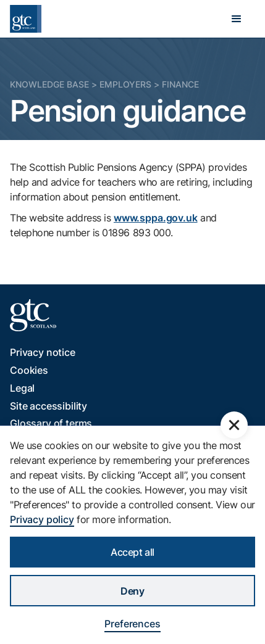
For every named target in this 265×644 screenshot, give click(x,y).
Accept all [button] (132, 552)
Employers (125, 84)
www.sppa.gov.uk (156, 218)
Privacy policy (42, 519)
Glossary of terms (51, 423)
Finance (180, 84)
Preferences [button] (132, 624)
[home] (26, 19)
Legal (22, 388)
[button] (237, 19)
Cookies (29, 370)
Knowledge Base (49, 84)
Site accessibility (48, 406)
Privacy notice (43, 352)
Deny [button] (132, 591)
